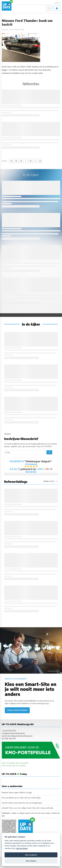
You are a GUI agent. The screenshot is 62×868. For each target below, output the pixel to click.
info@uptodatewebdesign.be (13, 733)
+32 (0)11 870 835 (9, 731)
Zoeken (57, 3)
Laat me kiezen (22, 848)
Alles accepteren (31, 855)
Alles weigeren (31, 861)
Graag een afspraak (17, 710)
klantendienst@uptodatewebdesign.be (17, 736)
